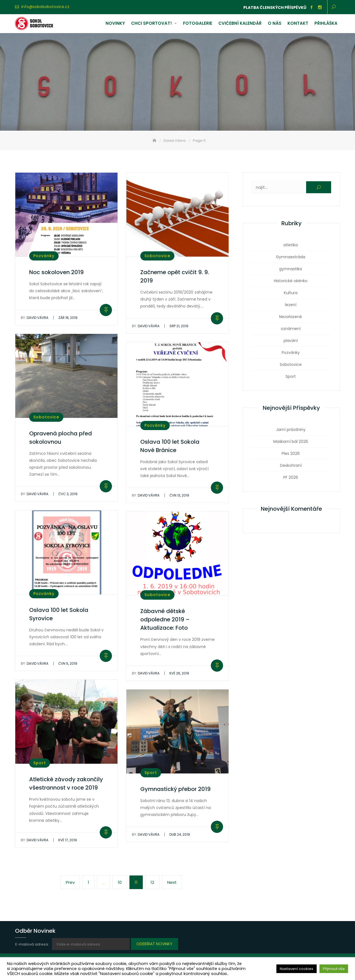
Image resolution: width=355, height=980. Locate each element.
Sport (40, 763)
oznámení (291, 329)
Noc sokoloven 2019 (56, 272)
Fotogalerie (198, 23)
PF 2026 (291, 477)
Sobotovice (157, 256)
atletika (291, 245)
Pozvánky (44, 256)
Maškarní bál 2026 (291, 441)
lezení (291, 305)
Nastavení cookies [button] (297, 969)
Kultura (291, 293)
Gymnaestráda (291, 257)
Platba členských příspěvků (275, 8)
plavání (291, 341)
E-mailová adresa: (32, 944)
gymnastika (291, 269)
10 (122, 882)
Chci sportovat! (152, 23)
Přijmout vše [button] (334, 969)
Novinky (115, 23)
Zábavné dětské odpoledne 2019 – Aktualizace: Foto (165, 619)
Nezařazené (291, 317)
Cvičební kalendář (240, 23)
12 (155, 882)
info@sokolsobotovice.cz (45, 7)
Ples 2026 (291, 453)
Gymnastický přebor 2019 (175, 789)
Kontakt (298, 23)
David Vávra (35, 318)
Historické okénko (291, 281)
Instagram (320, 8)
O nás (275, 23)
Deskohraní (291, 465)
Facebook (311, 8)
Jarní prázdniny (291, 430)
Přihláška (326, 23)
